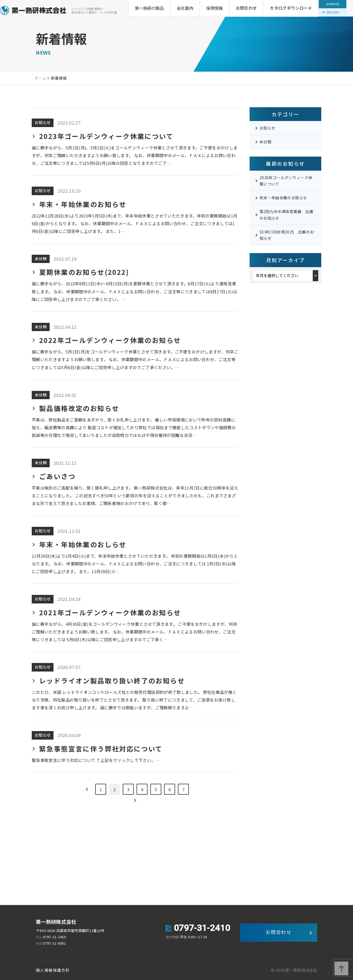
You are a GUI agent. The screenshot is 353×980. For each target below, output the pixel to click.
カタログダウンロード (291, 8)
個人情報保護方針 (53, 970)
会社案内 (185, 8)
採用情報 (215, 8)
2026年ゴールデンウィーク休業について (286, 181)
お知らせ (267, 128)
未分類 (265, 142)
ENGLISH (333, 12)
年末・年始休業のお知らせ (283, 198)
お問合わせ (246, 8)
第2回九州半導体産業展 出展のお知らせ (286, 215)
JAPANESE (333, 4)
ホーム (40, 78)
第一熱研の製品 (149, 8)
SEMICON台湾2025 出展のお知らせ (287, 235)
